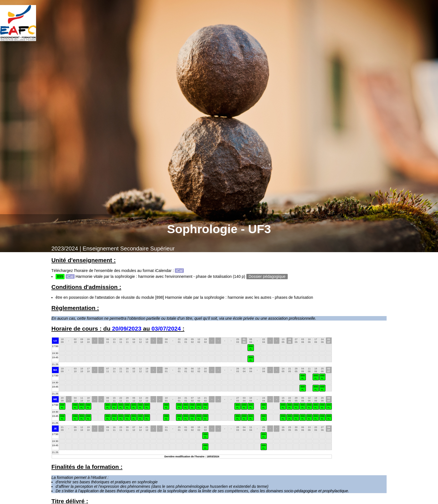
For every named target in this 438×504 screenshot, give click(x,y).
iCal (179, 271)
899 (251, 347)
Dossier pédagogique (267, 276)
